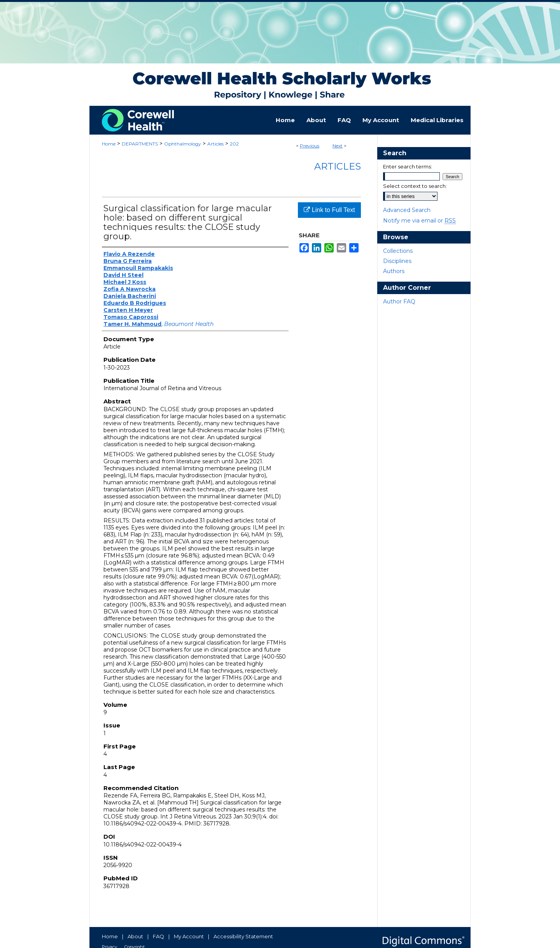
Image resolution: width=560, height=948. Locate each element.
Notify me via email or (419, 221)
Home (109, 144)
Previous (310, 146)
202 (234, 144)
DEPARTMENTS (140, 144)
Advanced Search (407, 210)
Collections (398, 251)
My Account (189, 936)
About (135, 936)
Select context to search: (415, 186)
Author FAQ (399, 301)
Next (338, 146)
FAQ (158, 936)
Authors (394, 271)
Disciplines (397, 261)
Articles (215, 144)
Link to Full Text (329, 210)
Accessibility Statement (243, 936)
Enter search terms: (408, 166)
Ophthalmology (183, 144)
